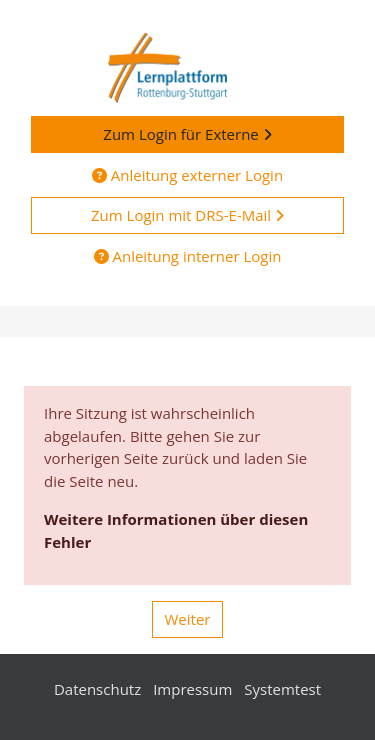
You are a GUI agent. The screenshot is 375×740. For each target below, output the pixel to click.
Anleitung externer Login (187, 175)
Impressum (192, 689)
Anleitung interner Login (188, 256)
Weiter (188, 619)
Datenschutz (97, 689)
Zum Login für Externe (187, 134)
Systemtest (282, 689)
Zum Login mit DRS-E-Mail (187, 215)
